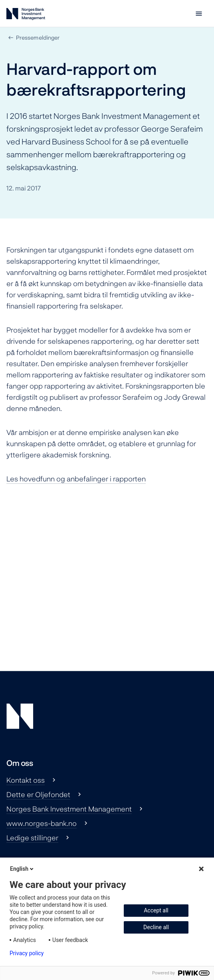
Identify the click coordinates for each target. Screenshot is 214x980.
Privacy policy (27, 953)
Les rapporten (76, 479)
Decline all (156, 927)
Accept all (156, 910)
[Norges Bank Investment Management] (26, 15)
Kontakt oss (26, 780)
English (22, 869)
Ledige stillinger (32, 838)
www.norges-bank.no (42, 823)
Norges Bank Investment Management (69, 809)
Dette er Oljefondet (38, 794)
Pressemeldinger (38, 37)
